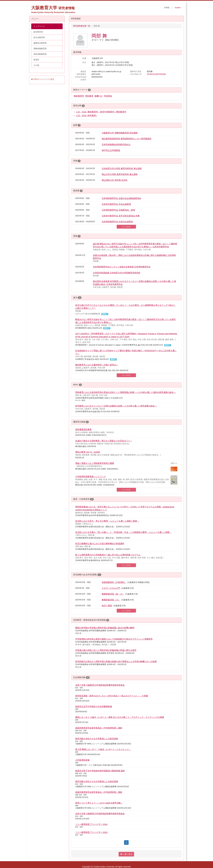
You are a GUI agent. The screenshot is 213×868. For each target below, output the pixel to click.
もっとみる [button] (126, 227)
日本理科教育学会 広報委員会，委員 (118, 210)
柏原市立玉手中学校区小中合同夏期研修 (94, 706)
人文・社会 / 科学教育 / (87, 115)
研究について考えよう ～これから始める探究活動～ (99, 803)
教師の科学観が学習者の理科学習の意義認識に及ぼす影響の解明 (105, 628)
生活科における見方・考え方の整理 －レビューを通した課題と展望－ (107, 521)
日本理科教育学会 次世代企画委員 (117, 222)
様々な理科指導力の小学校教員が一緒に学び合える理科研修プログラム (108, 555)
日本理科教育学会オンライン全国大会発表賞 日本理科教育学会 (122, 267)
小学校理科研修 (82, 760)
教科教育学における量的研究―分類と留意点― (97, 365)
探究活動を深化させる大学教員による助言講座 (97, 739)
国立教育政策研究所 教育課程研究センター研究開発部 (126, 139)
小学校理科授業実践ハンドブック (91, 477)
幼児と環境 (107, 606)
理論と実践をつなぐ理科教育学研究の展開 (95, 463)
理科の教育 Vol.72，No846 (88, 452)
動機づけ (99, 96)
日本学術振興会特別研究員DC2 (116, 144)
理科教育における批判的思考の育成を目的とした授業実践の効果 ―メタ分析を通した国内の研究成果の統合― (126, 392)
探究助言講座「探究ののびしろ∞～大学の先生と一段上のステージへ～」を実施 (112, 696)
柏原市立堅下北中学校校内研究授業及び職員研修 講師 (100, 771)
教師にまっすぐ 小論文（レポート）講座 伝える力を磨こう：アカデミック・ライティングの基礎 (120, 717)
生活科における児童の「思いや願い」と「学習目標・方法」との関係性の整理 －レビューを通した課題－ (123, 532)
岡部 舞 (99, 36)
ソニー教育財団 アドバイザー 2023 (91, 832)
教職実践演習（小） (111, 600)
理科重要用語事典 (83, 429)
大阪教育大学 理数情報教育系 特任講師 (120, 133)
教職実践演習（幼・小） (113, 594)
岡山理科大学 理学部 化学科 (115, 180)
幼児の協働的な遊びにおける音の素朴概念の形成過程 (100, 543)
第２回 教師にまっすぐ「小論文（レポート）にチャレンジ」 (103, 749)
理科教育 (89, 96)
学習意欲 (108, 96)
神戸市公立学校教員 (111, 150)
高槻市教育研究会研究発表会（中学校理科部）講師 (99, 728)
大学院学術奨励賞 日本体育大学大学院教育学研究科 (117, 273)
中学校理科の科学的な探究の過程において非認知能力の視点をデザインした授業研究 (114, 639)
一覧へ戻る (126, 854)
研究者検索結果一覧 (82, 26)
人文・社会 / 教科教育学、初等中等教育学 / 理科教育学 (101, 112)
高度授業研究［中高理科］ (114, 582)
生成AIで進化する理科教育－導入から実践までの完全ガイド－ (104, 441)
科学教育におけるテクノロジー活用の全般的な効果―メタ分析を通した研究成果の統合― (116, 406)
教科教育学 (79, 96)
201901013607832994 (156, 74)
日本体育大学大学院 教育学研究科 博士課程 (122, 168)
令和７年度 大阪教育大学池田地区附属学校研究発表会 (100, 685)
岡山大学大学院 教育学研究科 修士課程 (120, 174)
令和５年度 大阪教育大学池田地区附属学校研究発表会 (100, 814)
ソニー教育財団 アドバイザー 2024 (91, 824)
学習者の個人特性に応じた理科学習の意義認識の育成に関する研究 (106, 650)
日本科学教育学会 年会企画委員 (116, 204)
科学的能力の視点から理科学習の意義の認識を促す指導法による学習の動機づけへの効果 (116, 661)
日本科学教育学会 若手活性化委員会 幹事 (121, 216)
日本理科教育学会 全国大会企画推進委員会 (121, 198)
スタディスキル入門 (111, 588)
